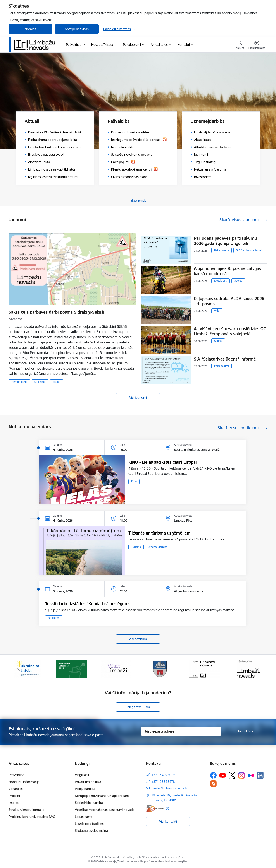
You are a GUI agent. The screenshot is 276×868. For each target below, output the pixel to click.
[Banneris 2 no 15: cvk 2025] (72, 669)
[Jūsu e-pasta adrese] (181, 731)
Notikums (54, 618)
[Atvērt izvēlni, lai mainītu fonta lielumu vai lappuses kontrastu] (257, 46)
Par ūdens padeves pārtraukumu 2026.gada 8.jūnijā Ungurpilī (225, 241)
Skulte (57, 382)
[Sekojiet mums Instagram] (241, 775)
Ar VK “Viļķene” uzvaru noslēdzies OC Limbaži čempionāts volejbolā (230, 331)
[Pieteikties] (246, 731)
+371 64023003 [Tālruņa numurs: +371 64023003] (164, 775)
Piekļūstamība (85, 789)
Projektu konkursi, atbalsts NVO (32, 817)
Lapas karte (84, 817)
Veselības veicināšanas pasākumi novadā (105, 810)
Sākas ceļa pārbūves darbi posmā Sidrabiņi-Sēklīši (57, 312)
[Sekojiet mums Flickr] (251, 775)
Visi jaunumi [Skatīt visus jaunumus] (138, 397)
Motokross (221, 281)
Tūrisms (136, 547)
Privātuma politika (88, 782)
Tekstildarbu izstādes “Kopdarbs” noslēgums (88, 604)
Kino (134, 481)
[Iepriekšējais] (19, 669)
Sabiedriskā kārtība (89, 803)
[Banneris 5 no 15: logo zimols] (204, 669)
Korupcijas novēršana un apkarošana (102, 796)
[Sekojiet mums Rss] (213, 783)
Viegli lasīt (82, 775)
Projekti (14, 796)
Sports (238, 281)
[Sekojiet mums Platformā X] (232, 775)
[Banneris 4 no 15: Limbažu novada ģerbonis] (160, 669)
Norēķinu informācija (24, 782)
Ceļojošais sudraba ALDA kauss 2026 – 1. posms (229, 301)
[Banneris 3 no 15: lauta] (116, 669)
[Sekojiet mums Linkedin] (260, 776)
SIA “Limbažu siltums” (249, 250)
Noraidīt (30, 29)
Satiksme (40, 382)
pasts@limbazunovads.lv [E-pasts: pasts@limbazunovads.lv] (169, 788)
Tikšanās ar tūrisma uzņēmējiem (160, 533)
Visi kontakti (168, 821)
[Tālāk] (257, 669)
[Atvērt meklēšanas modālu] (240, 46)
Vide (217, 311)
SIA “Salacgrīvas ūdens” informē (225, 359)
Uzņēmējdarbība (157, 547)
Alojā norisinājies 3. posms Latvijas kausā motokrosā (227, 271)
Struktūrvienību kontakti (27, 810)
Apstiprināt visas (77, 29)
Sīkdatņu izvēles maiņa (91, 831)
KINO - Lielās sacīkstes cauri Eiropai (163, 462)
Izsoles (14, 803)
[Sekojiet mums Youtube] (223, 775)
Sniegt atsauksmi (138, 707)
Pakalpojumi (222, 250)
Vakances (16, 789)
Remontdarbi (19, 382)
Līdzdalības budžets (89, 824)
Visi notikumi (138, 639)
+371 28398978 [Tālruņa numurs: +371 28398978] (163, 782)
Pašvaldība (16, 775)
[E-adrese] (155, 808)
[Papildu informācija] (167, 808)
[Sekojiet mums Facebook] (213, 775)
